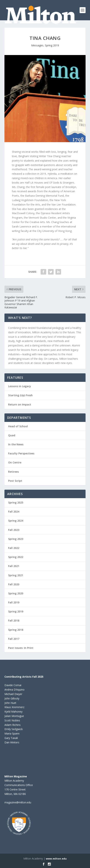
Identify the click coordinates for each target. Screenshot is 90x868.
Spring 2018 (16, 630)
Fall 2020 (14, 584)
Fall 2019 (14, 602)
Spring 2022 (16, 557)
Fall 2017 (14, 639)
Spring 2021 (16, 575)
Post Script (15, 481)
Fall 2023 (14, 530)
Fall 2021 (14, 566)
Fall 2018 (14, 620)
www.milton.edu (56, 859)
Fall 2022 (14, 548)
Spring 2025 (16, 503)
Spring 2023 (16, 539)
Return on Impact (20, 404)
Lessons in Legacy (20, 386)
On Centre (15, 462)
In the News (16, 444)
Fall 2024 (14, 512)
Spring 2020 (16, 593)
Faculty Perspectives (21, 453)
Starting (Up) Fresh (20, 395)
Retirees (13, 472)
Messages (37, 45)
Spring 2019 (52, 45)
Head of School (18, 426)
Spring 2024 (16, 521)
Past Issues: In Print (21, 648)
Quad (12, 435)
